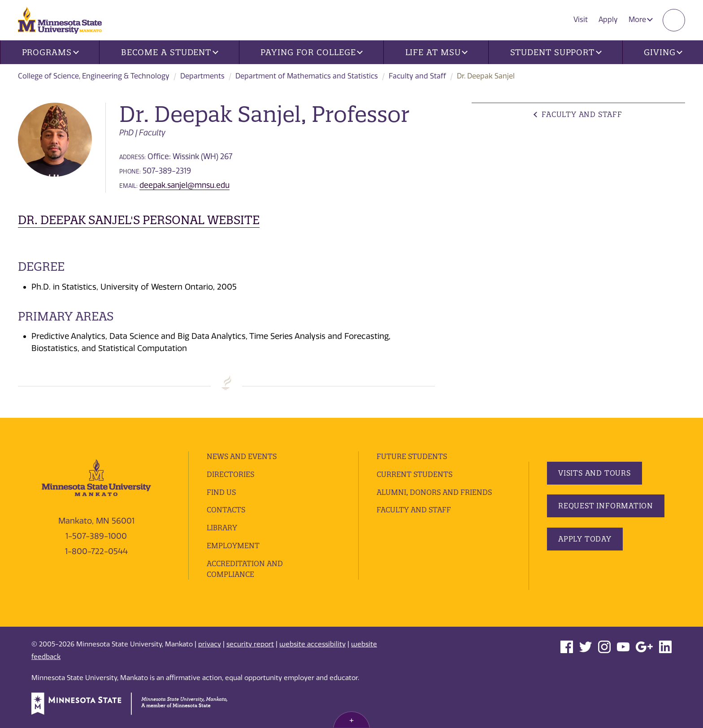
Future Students (412, 456)
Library (222, 528)
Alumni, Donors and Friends (434, 492)
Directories (230, 474)
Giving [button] (663, 52)
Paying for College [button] (312, 52)
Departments (202, 76)
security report (250, 644)
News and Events (242, 456)
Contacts (226, 510)
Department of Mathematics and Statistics (307, 76)
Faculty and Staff (417, 76)
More (641, 19)
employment (233, 546)
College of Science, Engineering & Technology (94, 76)
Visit (581, 19)
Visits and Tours (595, 473)
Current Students (414, 474)
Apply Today (585, 539)
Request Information (606, 506)
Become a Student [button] (170, 52)
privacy (210, 644)
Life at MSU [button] (437, 52)
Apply (608, 19)
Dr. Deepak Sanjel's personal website (139, 220)
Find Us (221, 492)
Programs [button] (50, 52)
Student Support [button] (556, 52)
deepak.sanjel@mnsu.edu (184, 185)
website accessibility (312, 644)
